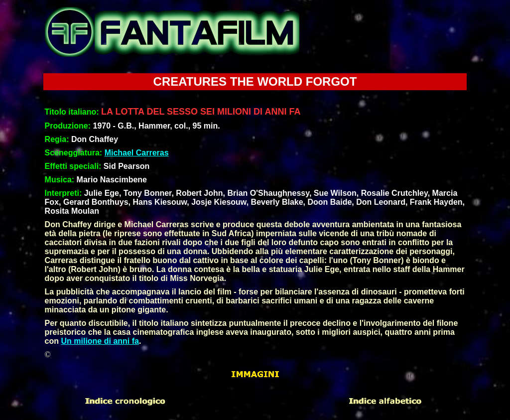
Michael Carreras (137, 153)
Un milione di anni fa (100, 341)
